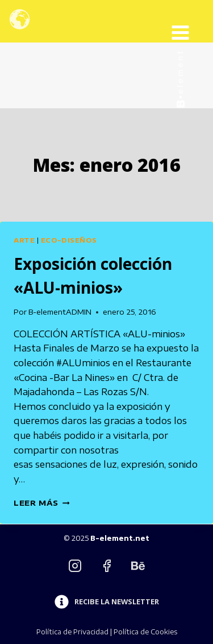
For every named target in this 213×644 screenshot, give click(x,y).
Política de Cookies (145, 632)
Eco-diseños (69, 240)
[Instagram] (75, 566)
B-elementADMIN (60, 312)
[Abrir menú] (189, 21)
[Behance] (138, 566)
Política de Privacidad (72, 632)
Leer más (41, 503)
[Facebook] (107, 566)
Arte (24, 240)
